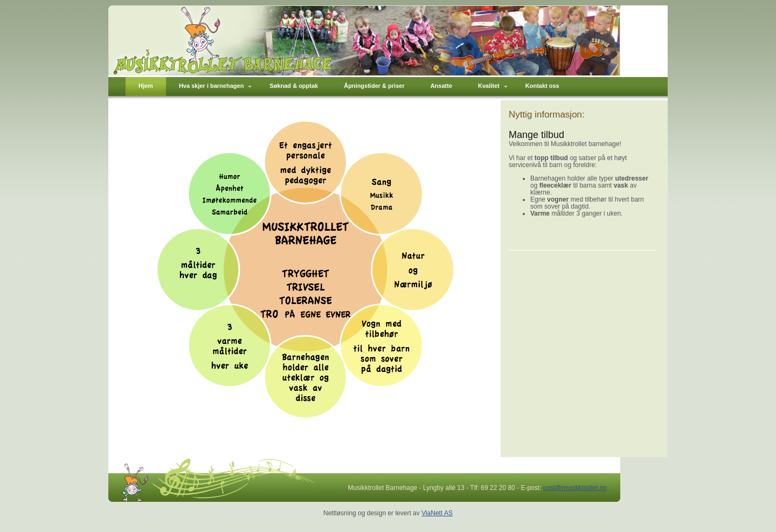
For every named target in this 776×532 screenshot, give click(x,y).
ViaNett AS (437, 513)
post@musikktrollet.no (575, 488)
